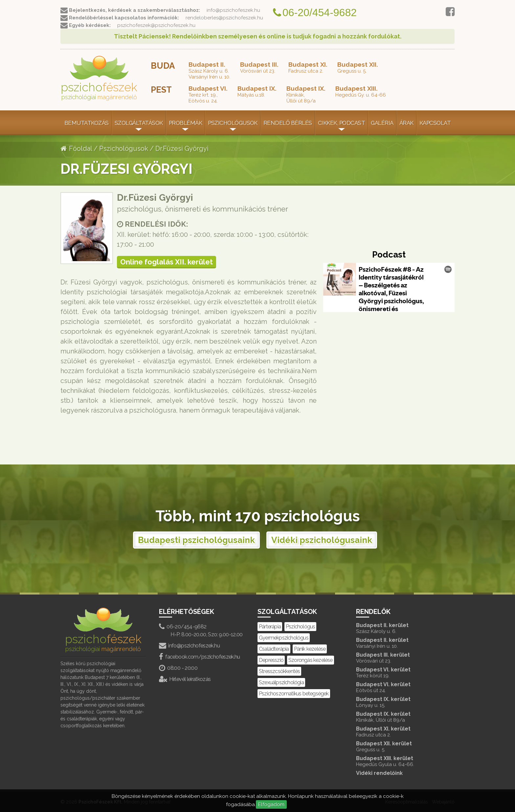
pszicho (99, 78)
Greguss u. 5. (358, 67)
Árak (406, 123)
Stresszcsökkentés (279, 671)
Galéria (382, 123)
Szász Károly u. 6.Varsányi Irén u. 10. (209, 70)
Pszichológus (300, 627)
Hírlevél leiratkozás (185, 679)
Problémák (185, 123)
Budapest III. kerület (399, 658)
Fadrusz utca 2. (308, 67)
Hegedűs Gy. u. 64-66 (361, 91)
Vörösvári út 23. (259, 67)
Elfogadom (271, 804)
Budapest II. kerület (399, 628)
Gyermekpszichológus (284, 638)
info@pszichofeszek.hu (189, 646)
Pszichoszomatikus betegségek (294, 694)
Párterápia (270, 627)
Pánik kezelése (310, 649)
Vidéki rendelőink (379, 773)
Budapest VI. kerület (399, 673)
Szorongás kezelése (311, 660)
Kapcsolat (435, 123)
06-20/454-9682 (183, 627)
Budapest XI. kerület (399, 732)
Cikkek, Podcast (341, 123)
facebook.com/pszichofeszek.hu (200, 657)
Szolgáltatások (139, 123)
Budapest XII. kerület (399, 746)
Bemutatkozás (87, 123)
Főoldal (76, 148)
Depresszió (271, 660)
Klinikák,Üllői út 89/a (306, 94)
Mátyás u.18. (257, 91)
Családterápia (274, 649)
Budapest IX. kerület (399, 702)
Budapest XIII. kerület (399, 761)
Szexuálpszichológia (281, 682)
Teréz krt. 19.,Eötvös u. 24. (208, 94)
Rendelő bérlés (288, 123)
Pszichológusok (233, 123)
